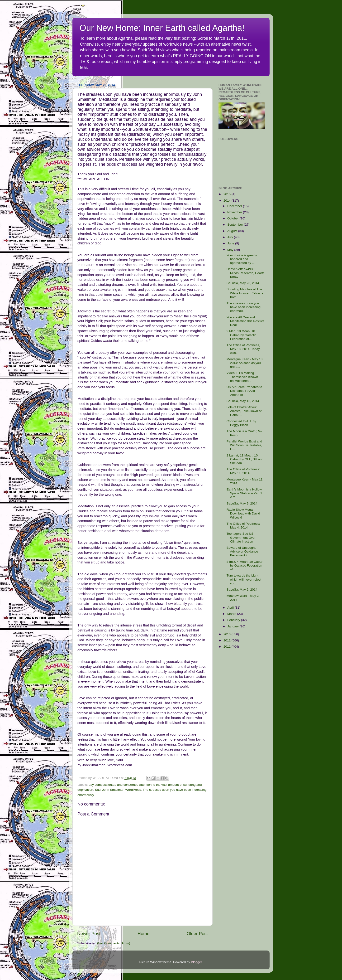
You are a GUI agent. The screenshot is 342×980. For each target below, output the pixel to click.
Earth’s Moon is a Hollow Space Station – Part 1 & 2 (244, 493)
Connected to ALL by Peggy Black (241, 423)
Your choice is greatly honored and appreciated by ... (242, 259)
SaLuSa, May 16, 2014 (243, 401)
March (232, 614)
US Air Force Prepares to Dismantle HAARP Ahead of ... (244, 391)
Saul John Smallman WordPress (118, 790)
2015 (228, 194)
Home (143, 934)
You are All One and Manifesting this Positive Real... (246, 321)
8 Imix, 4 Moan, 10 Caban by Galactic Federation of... (245, 565)
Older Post (197, 934)
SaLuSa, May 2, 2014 (242, 589)
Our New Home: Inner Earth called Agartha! (162, 28)
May (231, 250)
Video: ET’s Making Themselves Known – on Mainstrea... (244, 377)
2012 (228, 640)
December (235, 206)
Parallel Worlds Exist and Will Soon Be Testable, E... (244, 445)
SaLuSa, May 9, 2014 (242, 503)
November (235, 212)
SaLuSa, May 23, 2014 (243, 283)
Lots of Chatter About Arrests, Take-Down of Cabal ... (244, 411)
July (231, 237)
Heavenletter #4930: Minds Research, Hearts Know (246, 273)
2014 (228, 201)
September (236, 225)
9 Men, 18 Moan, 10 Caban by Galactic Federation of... (241, 335)
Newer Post (89, 934)
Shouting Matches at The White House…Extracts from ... (245, 293)
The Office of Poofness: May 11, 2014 (243, 471)
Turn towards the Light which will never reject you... (244, 579)
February (234, 620)
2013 (228, 634)
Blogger (196, 962)
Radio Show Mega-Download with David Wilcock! (243, 513)
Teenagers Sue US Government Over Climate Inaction (241, 537)
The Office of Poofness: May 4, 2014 (243, 526)
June (231, 243)
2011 (228, 647)
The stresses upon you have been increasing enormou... (244, 307)
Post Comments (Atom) (114, 943)
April (231, 608)
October (233, 218)
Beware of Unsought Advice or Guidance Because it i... (242, 551)
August (233, 231)
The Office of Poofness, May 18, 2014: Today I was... (244, 349)
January (233, 626)
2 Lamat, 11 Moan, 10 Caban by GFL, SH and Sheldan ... (245, 459)
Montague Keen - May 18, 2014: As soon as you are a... (245, 363)
